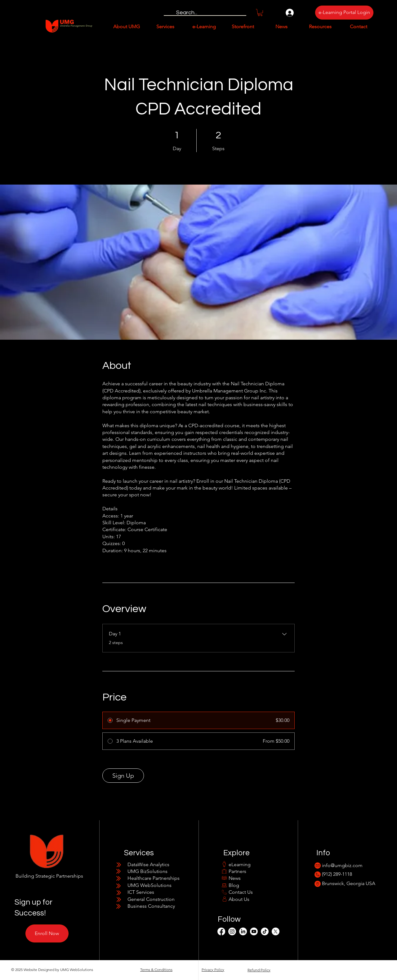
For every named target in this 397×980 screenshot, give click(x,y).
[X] (276, 931)
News (235, 878)
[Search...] (205, 13)
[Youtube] (254, 931)
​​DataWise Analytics (148, 864)
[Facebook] (221, 931)
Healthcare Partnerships (154, 878)
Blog (234, 885)
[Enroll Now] (47, 933)
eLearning (240, 864)
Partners (237, 871)
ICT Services (141, 892)
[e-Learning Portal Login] (344, 13)
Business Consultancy (151, 906)
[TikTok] (265, 931)
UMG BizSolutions (147, 871)
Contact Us (241, 892)
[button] (260, 13)
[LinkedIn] (243, 931)
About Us (239, 899)
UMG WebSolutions (149, 885)
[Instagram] (232, 931)
